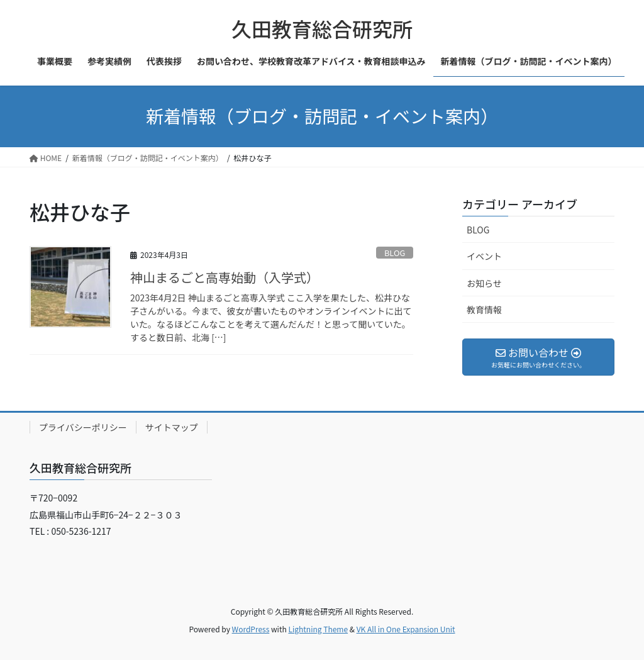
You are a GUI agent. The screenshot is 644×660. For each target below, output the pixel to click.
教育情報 (484, 310)
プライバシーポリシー (83, 427)
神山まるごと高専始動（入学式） (225, 277)
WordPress (251, 629)
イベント (484, 256)
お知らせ (484, 283)
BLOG (395, 253)
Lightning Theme (318, 629)
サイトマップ (172, 427)
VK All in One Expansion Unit (406, 629)
